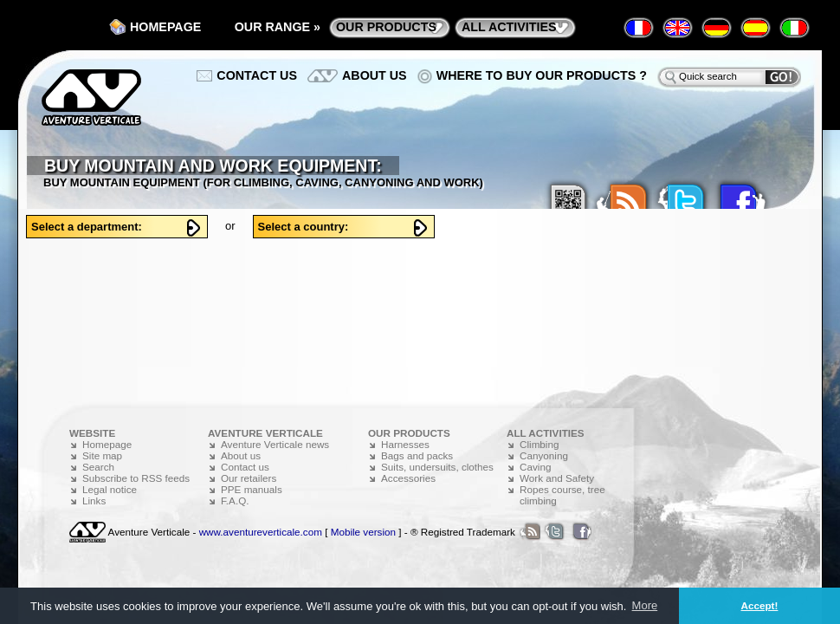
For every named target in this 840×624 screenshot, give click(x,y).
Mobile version (363, 532)
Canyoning (544, 455)
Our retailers (249, 478)
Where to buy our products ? (542, 75)
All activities (509, 27)
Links (94, 500)
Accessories (408, 478)
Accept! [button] (760, 605)
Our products (386, 27)
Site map (102, 455)
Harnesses (405, 444)
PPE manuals (252, 489)
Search (98, 467)
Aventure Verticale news (275, 444)
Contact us (257, 75)
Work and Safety (557, 478)
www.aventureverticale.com (261, 532)
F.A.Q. (235, 500)
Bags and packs (417, 455)
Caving (535, 467)
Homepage (165, 27)
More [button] (645, 605)
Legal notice (110, 489)
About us (375, 75)
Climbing (539, 444)
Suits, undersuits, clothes (437, 467)
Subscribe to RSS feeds (136, 478)
